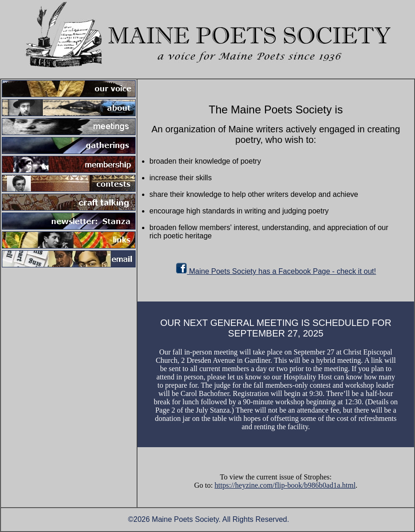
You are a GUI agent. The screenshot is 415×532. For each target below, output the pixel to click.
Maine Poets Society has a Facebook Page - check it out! (276, 271)
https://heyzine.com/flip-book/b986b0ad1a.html (285, 485)
